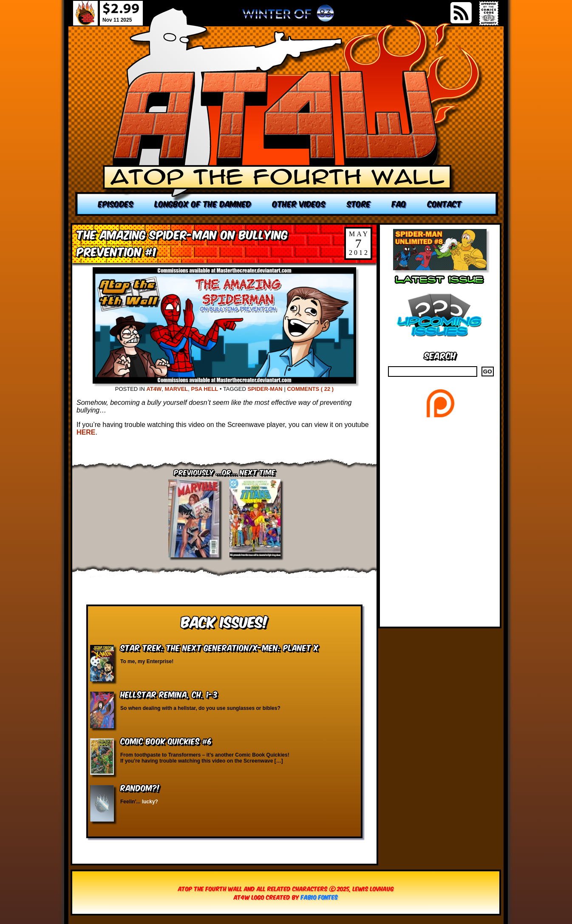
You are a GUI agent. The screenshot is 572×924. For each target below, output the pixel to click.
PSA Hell (204, 389)
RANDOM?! (140, 787)
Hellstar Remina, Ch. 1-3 (169, 694)
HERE (86, 432)
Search (440, 355)
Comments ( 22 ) (310, 389)
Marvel (177, 389)
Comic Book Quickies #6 (166, 741)
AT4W (154, 389)
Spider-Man (265, 389)
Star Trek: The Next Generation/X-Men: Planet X (219, 647)
